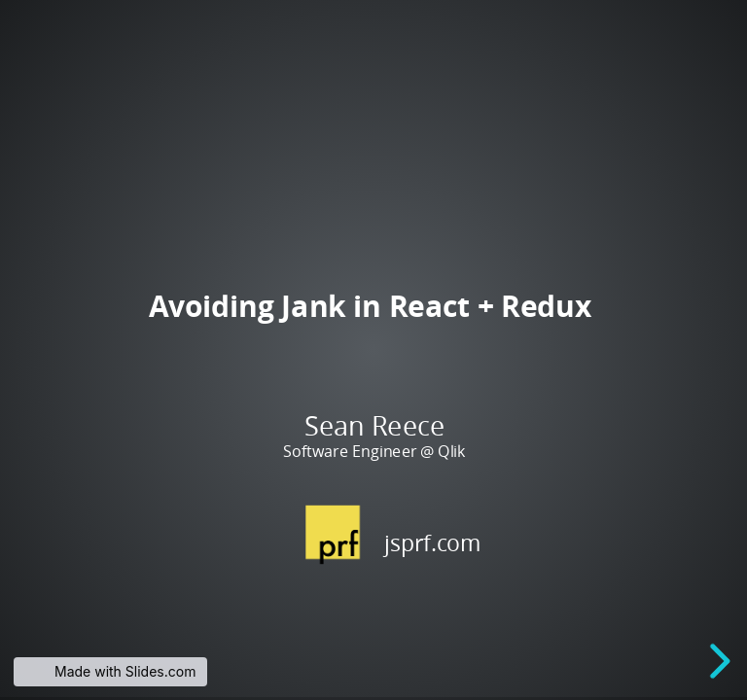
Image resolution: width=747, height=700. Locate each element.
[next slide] (717, 661)
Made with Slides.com (125, 671)
